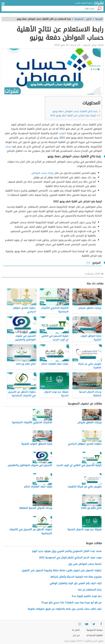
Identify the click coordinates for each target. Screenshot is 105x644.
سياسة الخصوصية (95, 630)
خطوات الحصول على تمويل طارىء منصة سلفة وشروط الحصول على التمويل (62, 570)
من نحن (76, 635)
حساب (8, 147)
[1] (9, 195)
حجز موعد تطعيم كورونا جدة (87, 596)
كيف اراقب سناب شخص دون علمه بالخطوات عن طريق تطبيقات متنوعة (65, 609)
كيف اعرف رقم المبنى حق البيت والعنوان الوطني (76, 583)
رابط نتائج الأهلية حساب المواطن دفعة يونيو (76, 111)
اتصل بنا (76, 630)
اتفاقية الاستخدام (95, 635)
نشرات (99, 3)
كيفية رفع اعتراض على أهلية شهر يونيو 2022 (75, 115)
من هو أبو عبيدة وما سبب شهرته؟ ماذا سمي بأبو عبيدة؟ (71, 602)
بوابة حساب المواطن (42, 173)
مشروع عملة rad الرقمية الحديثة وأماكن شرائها (76, 577)
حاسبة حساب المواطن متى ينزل (85, 564)
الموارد (62, 133)
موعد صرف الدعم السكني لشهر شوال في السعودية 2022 (70, 558)
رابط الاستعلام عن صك (90, 590)
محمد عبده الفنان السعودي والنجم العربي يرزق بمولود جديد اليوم (67, 551)
